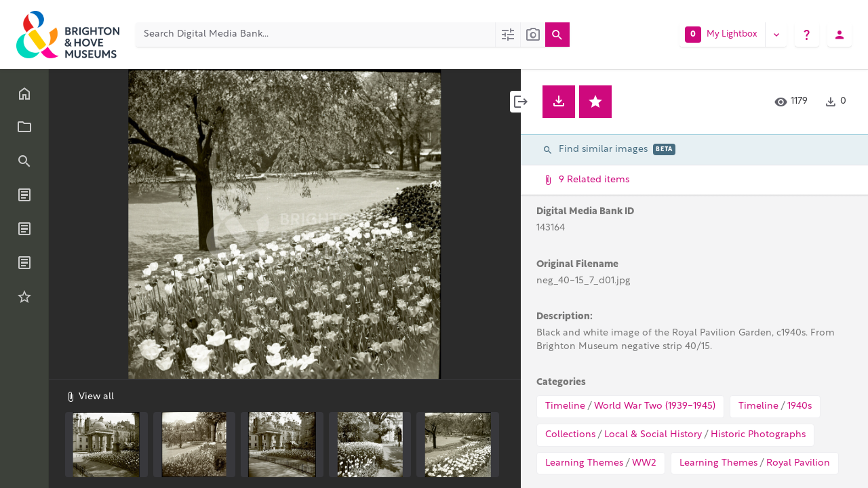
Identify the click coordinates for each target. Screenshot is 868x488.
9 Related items (693, 180)
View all (90, 396)
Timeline (565, 406)
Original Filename (577, 265)
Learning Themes (584, 463)
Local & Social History (653, 435)
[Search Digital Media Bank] (315, 35)
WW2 (644, 463)
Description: (565, 317)
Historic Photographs (758, 435)
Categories (561, 383)
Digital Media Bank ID (585, 212)
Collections (570, 435)
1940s (800, 406)
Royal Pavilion (798, 463)
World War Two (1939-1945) (655, 406)
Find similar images (609, 149)
